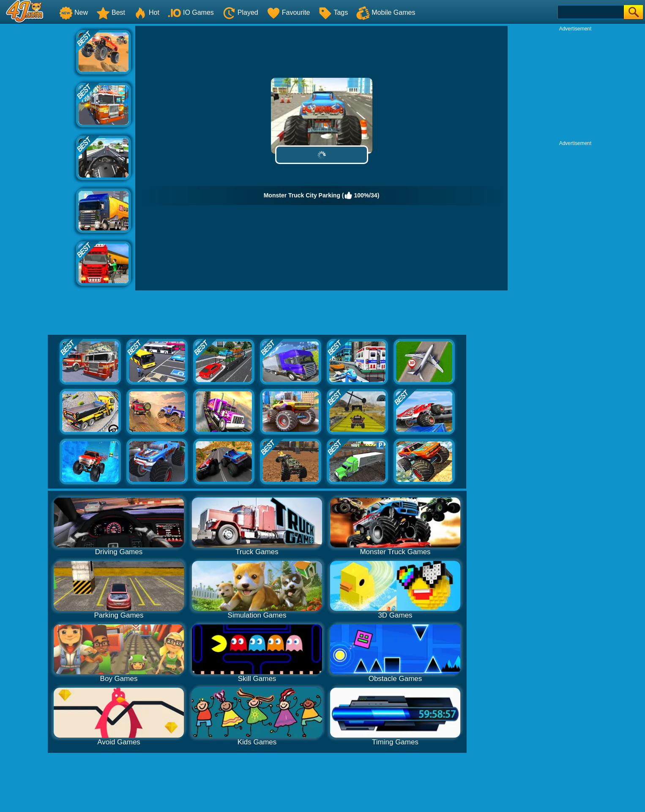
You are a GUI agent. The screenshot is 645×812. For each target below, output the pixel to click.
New (74, 12)
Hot (146, 12)
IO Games (191, 12)
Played (240, 12)
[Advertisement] (38, 153)
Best (111, 12)
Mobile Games (386, 12)
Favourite (288, 12)
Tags (333, 12)
